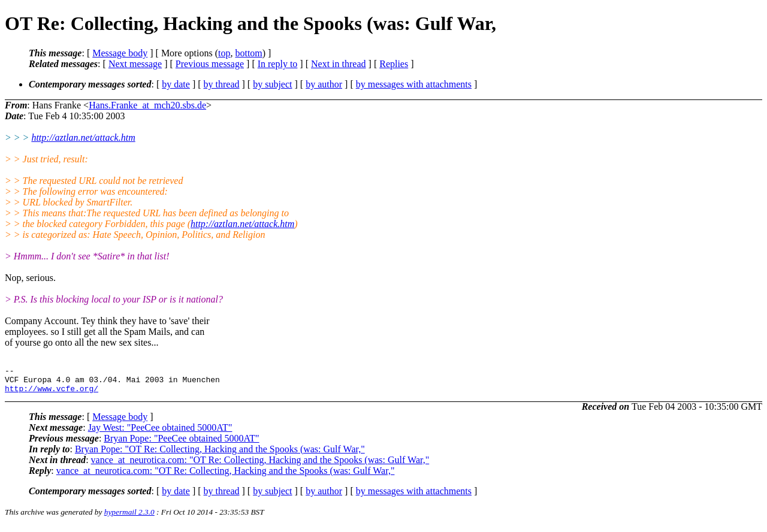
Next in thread (339, 64)
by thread (222, 84)
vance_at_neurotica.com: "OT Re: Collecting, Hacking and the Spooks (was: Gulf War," (260, 465)
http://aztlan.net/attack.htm (83, 137)
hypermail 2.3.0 (129, 517)
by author (324, 84)
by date (176, 84)
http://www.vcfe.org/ (52, 394)
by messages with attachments (414, 84)
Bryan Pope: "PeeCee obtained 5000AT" (181, 444)
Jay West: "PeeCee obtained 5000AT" (160, 433)
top (224, 53)
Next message (135, 64)
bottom (248, 53)
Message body (120, 53)
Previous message (210, 64)
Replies (394, 64)
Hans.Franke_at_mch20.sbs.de (147, 105)
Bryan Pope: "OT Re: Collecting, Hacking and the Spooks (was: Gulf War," (220, 454)
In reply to (278, 64)
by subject (272, 84)
